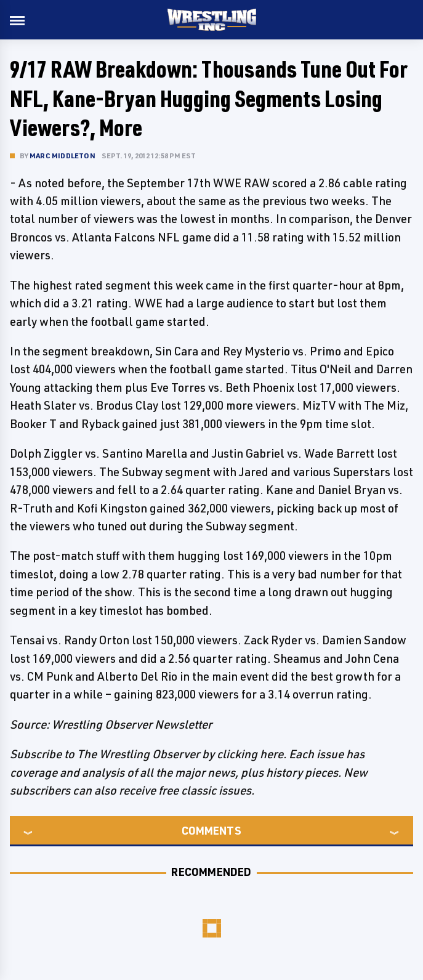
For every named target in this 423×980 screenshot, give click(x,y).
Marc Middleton (62, 156)
